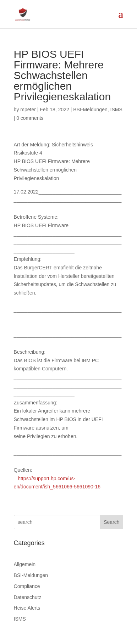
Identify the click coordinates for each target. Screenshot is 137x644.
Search (111, 522)
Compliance (27, 586)
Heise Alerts (27, 608)
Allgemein (25, 564)
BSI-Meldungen (90, 110)
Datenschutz (28, 597)
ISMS (116, 110)
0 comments (30, 118)
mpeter (28, 110)
